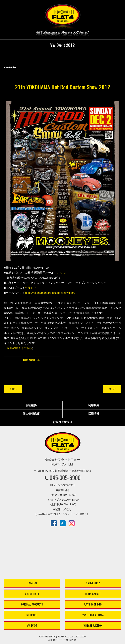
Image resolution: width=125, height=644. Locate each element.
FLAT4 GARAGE (93, 594)
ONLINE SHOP (93, 583)
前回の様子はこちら (19, 348)
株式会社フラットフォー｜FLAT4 (63, 17)
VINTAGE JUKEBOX (93, 626)
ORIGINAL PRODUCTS (32, 604)
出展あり (31, 288)
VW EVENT (32, 626)
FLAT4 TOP (32, 583)
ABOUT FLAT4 (32, 594)
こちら (61, 273)
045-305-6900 (65, 478)
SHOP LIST (32, 615)
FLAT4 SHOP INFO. (93, 604)
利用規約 (94, 405)
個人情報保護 (31, 414)
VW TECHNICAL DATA (93, 615)
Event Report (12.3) (32, 360)
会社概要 (31, 405)
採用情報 (94, 414)
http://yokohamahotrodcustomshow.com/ (50, 293)
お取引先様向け (63, 422)
